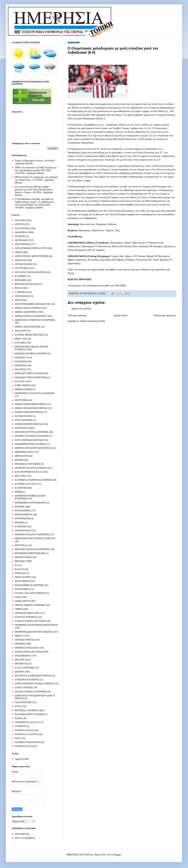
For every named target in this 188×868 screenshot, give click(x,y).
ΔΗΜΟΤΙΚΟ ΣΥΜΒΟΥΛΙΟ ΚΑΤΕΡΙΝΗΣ (35, 320)
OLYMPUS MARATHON (27, 742)
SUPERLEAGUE (23, 746)
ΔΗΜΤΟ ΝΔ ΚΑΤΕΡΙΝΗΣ (27, 327)
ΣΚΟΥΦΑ (19, 672)
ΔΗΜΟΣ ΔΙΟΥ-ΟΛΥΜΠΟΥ (28, 308)
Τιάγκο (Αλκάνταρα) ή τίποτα (29, 161)
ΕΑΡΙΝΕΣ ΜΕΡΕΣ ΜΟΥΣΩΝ (29, 335)
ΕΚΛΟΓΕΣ (20, 369)
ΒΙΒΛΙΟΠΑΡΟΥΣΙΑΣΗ (26, 284)
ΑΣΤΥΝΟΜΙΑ (22, 268)
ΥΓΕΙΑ (18, 706)
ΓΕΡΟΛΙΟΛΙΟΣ (22, 296)
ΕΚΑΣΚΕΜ (20, 361)
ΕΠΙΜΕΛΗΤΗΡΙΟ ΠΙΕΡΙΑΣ (28, 424)
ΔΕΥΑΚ (19, 300)
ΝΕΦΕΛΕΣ (20, 573)
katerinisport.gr (22, 834)
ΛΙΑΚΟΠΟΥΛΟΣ (23, 530)
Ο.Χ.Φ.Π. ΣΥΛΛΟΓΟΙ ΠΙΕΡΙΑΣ (30, 593)
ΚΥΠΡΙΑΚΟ (21, 527)
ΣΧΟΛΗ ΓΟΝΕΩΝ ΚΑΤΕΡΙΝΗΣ (31, 692)
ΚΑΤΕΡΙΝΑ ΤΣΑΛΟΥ (25, 484)
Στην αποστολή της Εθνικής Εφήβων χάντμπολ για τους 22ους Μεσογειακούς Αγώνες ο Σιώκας (34, 189)
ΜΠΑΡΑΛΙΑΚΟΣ (23, 557)
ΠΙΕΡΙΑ (19, 636)
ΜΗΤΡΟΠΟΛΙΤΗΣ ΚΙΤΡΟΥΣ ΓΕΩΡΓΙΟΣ (35, 538)
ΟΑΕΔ (18, 597)
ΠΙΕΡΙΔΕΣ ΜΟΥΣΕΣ (25, 640)
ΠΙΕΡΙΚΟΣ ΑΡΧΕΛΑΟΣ (26, 648)
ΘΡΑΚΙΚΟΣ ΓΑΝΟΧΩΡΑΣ (28, 464)
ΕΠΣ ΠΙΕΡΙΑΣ (22, 428)
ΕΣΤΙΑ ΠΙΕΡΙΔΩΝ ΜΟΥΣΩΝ (29, 440)
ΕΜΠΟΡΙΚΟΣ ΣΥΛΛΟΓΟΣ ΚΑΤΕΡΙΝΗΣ (35, 393)
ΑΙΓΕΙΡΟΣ (20, 236)
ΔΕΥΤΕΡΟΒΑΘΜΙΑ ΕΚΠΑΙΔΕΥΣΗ (32, 304)
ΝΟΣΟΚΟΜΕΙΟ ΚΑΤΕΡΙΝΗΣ (29, 585)
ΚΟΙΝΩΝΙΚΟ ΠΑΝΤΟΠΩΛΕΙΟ (30, 503)
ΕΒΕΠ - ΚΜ (21, 339)
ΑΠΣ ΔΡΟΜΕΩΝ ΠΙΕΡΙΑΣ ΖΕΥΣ (31, 248)
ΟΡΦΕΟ (19, 609)
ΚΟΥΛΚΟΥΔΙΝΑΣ (24, 514)
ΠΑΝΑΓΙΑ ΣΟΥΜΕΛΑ (26, 617)
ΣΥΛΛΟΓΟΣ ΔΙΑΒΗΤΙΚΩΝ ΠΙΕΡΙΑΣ (33, 676)
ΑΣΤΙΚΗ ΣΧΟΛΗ (23, 264)
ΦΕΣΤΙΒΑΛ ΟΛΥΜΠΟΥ (27, 710)
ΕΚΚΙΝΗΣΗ (21, 365)
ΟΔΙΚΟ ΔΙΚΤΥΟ (23, 601)
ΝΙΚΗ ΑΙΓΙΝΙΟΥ (23, 577)
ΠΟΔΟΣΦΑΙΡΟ (22, 656)
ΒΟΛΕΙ (18, 288)
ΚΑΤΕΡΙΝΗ (20, 488)
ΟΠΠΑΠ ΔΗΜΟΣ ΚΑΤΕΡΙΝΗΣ (30, 605)
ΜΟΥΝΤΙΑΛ (21, 545)
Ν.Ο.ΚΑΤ (19, 569)
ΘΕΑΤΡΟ (19, 460)
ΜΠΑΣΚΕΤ (20, 561)
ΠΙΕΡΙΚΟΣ (20, 644)
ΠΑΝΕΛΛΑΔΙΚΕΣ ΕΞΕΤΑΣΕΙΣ (30, 621)
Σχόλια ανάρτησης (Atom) (93, 321)
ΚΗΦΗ (18, 492)
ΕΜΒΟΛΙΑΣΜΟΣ (23, 389)
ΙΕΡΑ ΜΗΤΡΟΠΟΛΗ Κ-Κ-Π (28, 472)
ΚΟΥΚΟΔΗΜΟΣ (23, 511)
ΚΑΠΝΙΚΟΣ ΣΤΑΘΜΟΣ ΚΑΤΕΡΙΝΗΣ (33, 480)
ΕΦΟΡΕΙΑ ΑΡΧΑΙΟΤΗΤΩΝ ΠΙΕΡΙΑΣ (33, 448)
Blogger (117, 855)
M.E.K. (18, 738)
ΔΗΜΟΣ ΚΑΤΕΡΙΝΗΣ (26, 312)
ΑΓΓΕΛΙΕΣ (20, 220)
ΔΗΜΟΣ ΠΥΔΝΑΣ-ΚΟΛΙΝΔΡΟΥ (31, 316)
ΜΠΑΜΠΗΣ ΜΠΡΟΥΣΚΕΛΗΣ (30, 553)
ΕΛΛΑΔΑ (20, 381)
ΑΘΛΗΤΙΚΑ (21, 232)
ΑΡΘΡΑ (18, 252)
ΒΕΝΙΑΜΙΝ (21, 280)
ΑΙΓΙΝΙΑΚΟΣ (21, 240)
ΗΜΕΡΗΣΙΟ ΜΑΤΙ (24, 452)
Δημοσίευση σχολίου (81, 309)
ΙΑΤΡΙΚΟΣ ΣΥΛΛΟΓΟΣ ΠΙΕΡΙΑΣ (31, 468)
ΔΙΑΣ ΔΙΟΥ (20, 331)
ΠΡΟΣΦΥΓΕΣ (21, 664)
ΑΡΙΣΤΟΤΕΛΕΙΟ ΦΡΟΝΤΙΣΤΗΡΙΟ (32, 256)
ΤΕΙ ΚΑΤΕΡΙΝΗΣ (23, 702)
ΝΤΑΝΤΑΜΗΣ (22, 589)
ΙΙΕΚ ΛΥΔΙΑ (21, 476)
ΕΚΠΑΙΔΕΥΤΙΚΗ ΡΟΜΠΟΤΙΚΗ (31, 377)
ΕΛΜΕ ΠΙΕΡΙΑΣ (23, 385)
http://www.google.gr (25, 838)
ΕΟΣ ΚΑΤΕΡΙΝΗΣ (24, 420)
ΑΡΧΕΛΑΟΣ (21, 260)
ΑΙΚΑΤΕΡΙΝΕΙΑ (23, 244)
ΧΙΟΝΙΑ (19, 718)
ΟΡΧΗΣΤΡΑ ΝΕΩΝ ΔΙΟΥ (27, 613)
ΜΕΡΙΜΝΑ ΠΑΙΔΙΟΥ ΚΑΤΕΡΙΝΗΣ (32, 534)
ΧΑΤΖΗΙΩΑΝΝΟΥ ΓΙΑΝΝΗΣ (29, 714)
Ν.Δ (17, 565)
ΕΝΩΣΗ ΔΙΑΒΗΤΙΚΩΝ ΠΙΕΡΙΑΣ (31, 404)
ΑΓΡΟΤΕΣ (20, 224)
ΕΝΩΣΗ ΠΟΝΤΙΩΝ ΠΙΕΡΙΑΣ (29, 412)
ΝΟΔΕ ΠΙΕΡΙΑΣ (23, 581)
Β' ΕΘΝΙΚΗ (20, 276)
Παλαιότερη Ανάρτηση (165, 315)
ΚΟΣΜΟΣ (20, 507)
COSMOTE (20, 726)
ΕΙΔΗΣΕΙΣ (20, 357)
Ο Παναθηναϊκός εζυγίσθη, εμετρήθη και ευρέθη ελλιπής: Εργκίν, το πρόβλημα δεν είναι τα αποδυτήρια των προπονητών (34, 202)
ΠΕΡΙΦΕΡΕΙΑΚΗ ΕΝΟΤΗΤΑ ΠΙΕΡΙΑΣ (34, 632)
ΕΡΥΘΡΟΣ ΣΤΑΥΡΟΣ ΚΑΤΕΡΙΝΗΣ (32, 436)
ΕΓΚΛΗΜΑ (21, 343)
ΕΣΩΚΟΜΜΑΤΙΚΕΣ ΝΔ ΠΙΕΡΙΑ (31, 444)
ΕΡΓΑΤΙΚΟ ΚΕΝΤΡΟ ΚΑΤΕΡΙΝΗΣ (32, 432)
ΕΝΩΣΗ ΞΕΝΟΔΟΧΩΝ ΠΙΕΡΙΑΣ (31, 408)
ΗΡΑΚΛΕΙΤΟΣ (22, 456)
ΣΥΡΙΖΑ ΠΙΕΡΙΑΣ (24, 687)
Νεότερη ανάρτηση (77, 315)
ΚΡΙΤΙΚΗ (19, 523)
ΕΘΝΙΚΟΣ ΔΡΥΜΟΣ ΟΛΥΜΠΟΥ (31, 354)
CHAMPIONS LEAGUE (27, 722)
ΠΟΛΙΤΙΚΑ (20, 660)
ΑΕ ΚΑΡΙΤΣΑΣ (22, 228)
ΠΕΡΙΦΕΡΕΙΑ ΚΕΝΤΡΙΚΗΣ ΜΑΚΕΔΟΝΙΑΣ (36, 625)
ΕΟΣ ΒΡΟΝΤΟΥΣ (23, 416)
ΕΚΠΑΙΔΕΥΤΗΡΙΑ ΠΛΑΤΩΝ (29, 373)
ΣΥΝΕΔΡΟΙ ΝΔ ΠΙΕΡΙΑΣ (27, 680)
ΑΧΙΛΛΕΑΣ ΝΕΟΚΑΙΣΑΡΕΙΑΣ (30, 272)
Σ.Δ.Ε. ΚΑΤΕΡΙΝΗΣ (24, 668)
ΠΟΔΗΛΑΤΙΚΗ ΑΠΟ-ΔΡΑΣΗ (29, 652)
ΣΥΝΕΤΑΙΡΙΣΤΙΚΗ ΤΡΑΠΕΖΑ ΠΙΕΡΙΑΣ (34, 684)
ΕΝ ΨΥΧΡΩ (21, 400)
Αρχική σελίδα (120, 315)
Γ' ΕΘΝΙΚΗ (20, 292)
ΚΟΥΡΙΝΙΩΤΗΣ (22, 518)
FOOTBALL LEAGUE (26, 734)
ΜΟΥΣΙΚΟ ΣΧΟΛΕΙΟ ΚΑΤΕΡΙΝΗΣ (32, 549)
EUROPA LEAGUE (24, 730)
